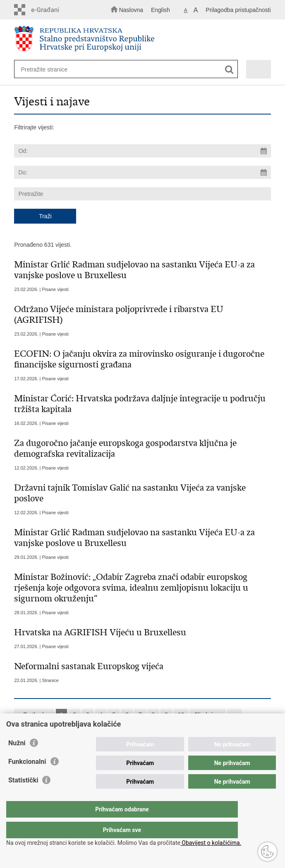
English (160, 10)
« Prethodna (34, 715)
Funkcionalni (27, 778)
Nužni (17, 759)
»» (235, 715)
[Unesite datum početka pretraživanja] (142, 151)
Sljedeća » (207, 715)
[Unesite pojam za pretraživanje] (119, 69)
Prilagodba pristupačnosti (238, 10)
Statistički (23, 797)
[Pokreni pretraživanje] (229, 70)
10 (181, 715)
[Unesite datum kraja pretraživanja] (142, 172)
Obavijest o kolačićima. (211, 843)
